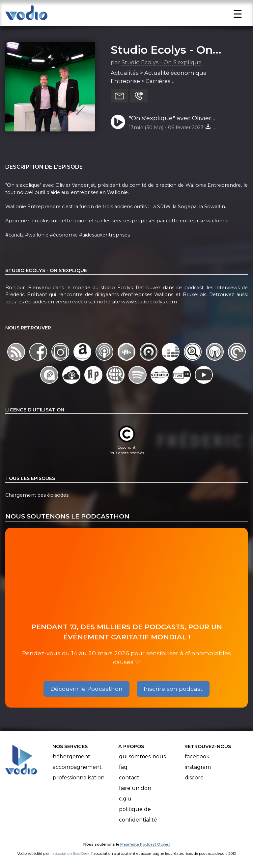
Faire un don (135, 788)
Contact (129, 778)
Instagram (198, 767)
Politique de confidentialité (138, 814)
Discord (194, 778)
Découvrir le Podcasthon (86, 689)
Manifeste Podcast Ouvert (145, 844)
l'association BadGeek (70, 854)
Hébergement (71, 756)
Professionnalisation (79, 778)
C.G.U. (126, 799)
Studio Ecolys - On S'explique (162, 62)
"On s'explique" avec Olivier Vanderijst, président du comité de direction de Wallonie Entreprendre (183, 119)
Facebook (197, 756)
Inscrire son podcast (173, 689)
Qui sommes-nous (142, 756)
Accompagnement (77, 767)
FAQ (123, 767)
